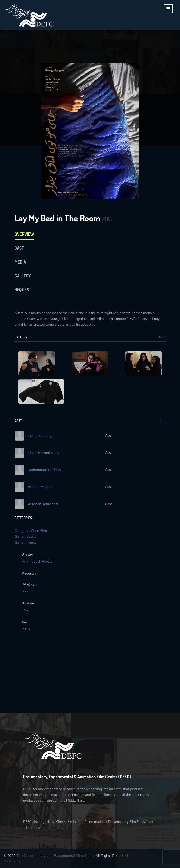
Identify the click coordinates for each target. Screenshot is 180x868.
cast (19, 248)
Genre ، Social (25, 537)
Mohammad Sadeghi (45, 470)
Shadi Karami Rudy (44, 453)
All (162, 337)
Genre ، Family (26, 542)
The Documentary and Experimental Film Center (56, 855)
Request (23, 290)
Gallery (23, 276)
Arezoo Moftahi (40, 487)
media (20, 262)
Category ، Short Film (31, 531)
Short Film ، (31, 591)
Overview (24, 234)
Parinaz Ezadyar (41, 436)
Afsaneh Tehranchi (43, 504)
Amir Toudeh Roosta (37, 561)
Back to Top (14, 861)
